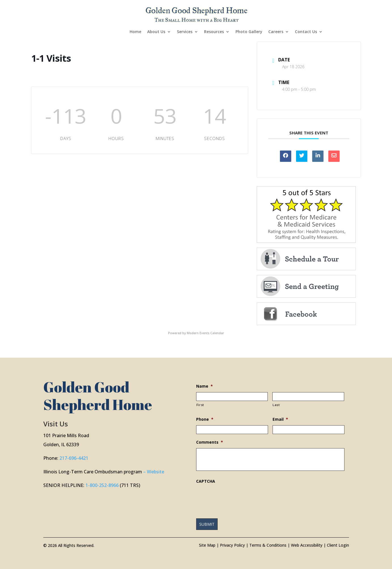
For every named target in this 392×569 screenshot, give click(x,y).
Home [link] (135, 32)
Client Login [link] (338, 545)
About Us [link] (156, 32)
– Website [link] (154, 472)
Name (204, 386)
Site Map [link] (207, 545)
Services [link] (185, 32)
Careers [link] (276, 32)
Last (276, 405)
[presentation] (239, 498)
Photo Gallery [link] (249, 32)
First (200, 405)
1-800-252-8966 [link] (102, 485)
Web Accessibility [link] (307, 545)
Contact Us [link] (306, 32)
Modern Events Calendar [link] (205, 333)
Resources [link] (214, 32)
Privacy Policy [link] (232, 545)
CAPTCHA (206, 481)
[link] (197, 14)
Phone (205, 419)
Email (280, 419)
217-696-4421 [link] (74, 458)
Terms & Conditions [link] (268, 545)
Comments (210, 442)
